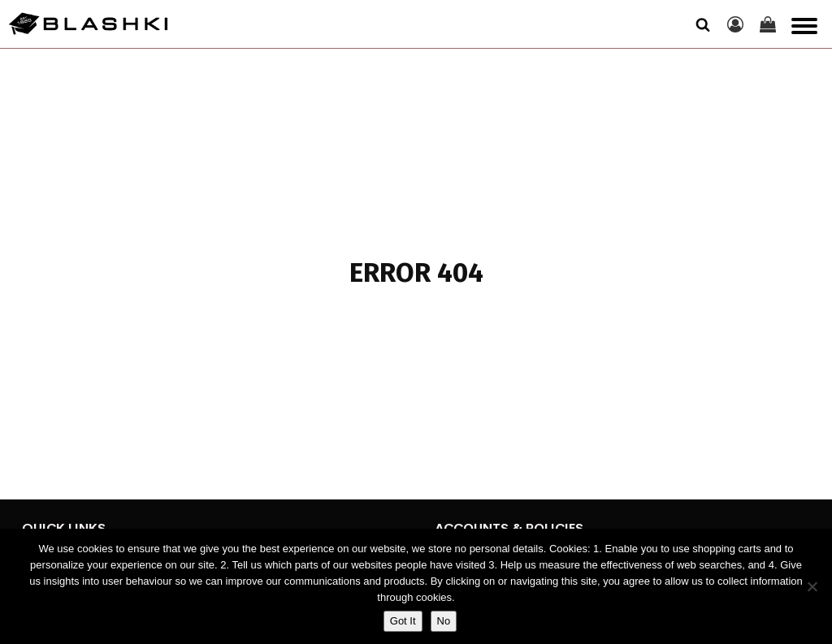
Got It (403, 621)
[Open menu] (804, 26)
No (444, 621)
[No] (812, 586)
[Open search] (703, 24)
